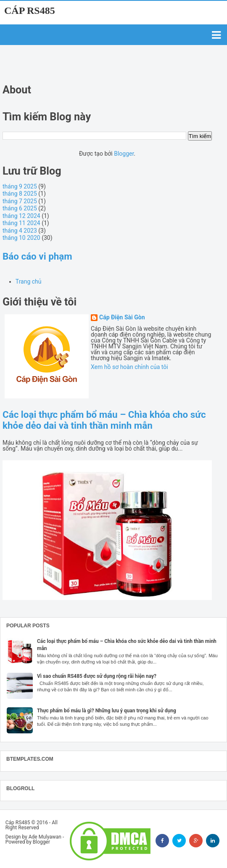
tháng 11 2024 (21, 223)
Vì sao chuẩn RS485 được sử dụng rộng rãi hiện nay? (97, 676)
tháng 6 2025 (20, 208)
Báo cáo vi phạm (37, 256)
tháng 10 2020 (21, 238)
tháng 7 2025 (20, 201)
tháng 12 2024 (21, 216)
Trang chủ (29, 281)
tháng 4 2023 (20, 231)
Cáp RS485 (30, 11)
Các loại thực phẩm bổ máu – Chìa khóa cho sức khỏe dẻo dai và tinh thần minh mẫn (104, 420)
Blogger (124, 154)
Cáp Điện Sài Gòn (122, 317)
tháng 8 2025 (20, 194)
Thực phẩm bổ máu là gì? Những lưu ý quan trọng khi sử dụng (107, 711)
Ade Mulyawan (45, 837)
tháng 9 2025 (20, 186)
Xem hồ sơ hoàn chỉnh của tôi (129, 367)
